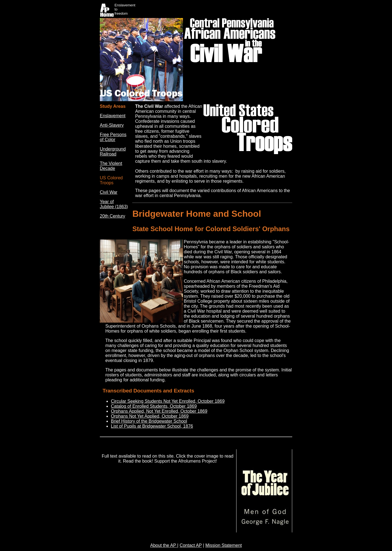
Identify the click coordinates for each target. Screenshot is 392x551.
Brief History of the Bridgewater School (149, 421)
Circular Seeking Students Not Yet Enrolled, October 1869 (168, 401)
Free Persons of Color (113, 137)
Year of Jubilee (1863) (114, 204)
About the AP (164, 545)
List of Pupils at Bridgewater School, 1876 (152, 426)
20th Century (113, 216)
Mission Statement (224, 545)
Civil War (109, 192)
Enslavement (113, 116)
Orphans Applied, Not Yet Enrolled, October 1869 (159, 411)
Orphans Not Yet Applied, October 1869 (150, 416)
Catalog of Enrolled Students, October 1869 (154, 406)
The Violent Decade (111, 166)
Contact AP (191, 545)
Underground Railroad (113, 151)
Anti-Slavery (112, 125)
